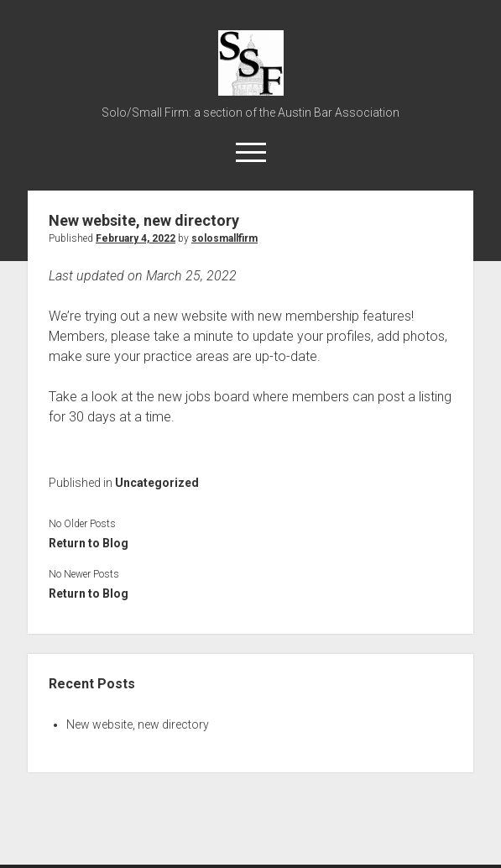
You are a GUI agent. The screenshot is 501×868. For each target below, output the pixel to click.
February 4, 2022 (136, 238)
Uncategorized (157, 483)
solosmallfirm (224, 238)
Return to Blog (89, 543)
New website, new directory (138, 724)
